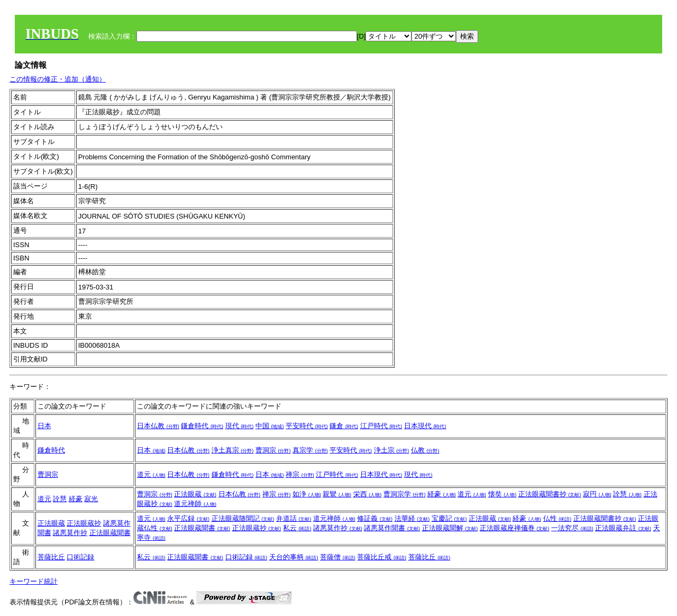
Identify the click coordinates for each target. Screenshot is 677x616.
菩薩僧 (338, 557)
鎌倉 (344, 426)
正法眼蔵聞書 (110, 533)
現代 (240, 426)
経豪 (76, 499)
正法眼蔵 (195, 494)
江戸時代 (381, 426)
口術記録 (80, 557)
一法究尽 (572, 528)
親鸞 (337, 494)
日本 (44, 426)
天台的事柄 (294, 557)
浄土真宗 (233, 450)
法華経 (412, 518)
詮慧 (60, 499)
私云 (297, 528)
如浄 (307, 494)
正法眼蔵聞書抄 (550, 494)
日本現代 (425, 426)
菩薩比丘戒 (382, 557)
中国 (270, 426)
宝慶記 (449, 518)
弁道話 (294, 518)
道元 (151, 474)
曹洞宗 (273, 450)
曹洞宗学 (405, 494)
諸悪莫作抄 (70, 533)
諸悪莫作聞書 (392, 528)
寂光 (91, 499)
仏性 (557, 518)
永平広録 (188, 518)
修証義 (375, 518)
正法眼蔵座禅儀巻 (515, 528)
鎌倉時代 (202, 426)
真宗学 (310, 450)
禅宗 (300, 474)
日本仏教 (158, 426)
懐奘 (502, 494)
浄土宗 (392, 450)
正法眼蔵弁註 (623, 528)
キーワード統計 (34, 581)
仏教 (425, 450)
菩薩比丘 (51, 557)
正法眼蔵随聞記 (243, 518)
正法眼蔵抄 (84, 523)
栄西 (368, 494)
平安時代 (307, 426)
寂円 (597, 494)
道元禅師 (195, 504)
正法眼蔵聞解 (450, 528)
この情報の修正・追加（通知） (58, 79)
